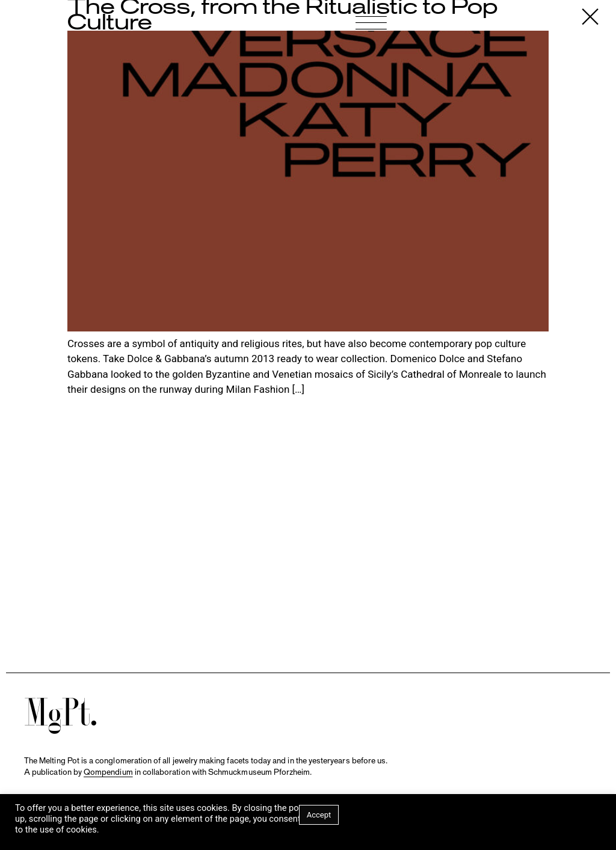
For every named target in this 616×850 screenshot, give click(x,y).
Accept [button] (319, 815)
